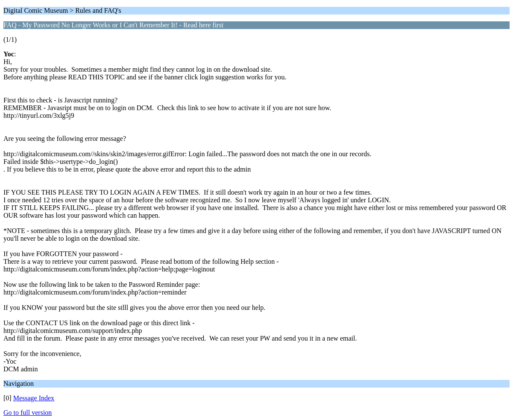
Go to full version (28, 413)
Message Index (34, 398)
